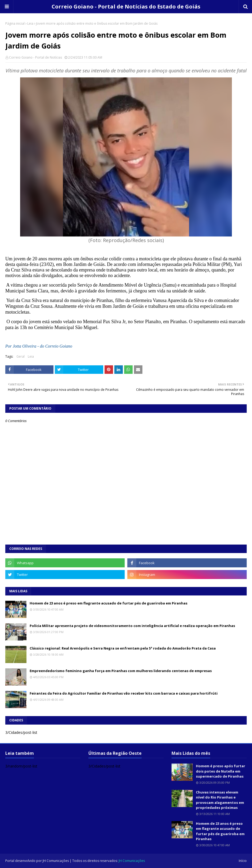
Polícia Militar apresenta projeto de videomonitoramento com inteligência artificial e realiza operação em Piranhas (132, 626)
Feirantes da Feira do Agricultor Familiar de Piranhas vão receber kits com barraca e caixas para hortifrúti (124, 693)
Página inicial (15, 23)
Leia (30, 23)
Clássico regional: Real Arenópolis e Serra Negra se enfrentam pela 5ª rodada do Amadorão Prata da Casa (123, 648)
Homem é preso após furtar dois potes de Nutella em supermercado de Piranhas (220, 771)
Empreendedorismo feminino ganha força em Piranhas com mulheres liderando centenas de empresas (121, 671)
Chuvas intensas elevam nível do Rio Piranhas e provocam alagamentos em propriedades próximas (220, 800)
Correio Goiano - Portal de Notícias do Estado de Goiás (126, 6)
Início (243, 861)
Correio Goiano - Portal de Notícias (35, 57)
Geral (21, 356)
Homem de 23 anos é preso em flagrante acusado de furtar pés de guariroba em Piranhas (109, 603)
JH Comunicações (56, 861)
